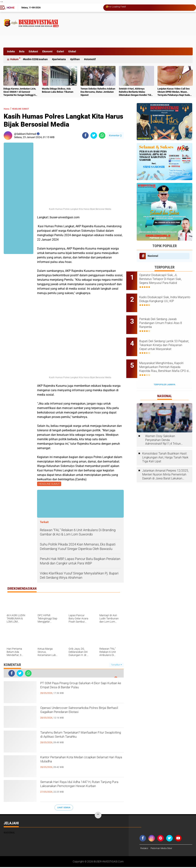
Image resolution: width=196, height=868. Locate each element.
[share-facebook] (85, 135)
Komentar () (115, 135)
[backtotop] (98, 816)
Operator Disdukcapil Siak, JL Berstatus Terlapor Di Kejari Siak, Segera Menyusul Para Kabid (169, 279)
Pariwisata (60, 59)
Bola (22, 51)
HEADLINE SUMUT (27, 109)
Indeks (11, 51)
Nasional (153, 256)
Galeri (60, 51)
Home (11, 8)
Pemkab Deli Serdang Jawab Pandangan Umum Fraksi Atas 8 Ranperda (168, 316)
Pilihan (76, 59)
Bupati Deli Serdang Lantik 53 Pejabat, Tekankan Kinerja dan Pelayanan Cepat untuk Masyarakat (169, 335)
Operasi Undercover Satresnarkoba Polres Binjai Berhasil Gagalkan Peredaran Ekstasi (77, 716)
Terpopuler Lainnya (164, 368)
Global (72, 51)
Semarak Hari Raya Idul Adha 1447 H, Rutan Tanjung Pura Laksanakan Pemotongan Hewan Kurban (79, 790)
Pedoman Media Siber (164, 849)
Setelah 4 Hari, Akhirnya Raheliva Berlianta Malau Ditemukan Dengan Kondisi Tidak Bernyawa (136, 92)
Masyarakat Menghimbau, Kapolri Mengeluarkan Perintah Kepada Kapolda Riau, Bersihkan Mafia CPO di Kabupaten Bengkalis (169, 354)
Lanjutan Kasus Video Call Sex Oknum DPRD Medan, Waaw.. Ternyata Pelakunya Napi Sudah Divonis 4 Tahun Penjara (174, 92)
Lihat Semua (64, 808)
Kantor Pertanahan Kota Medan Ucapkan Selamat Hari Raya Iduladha (79, 762)
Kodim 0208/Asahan (36, 59)
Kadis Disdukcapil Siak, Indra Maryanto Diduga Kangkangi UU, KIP (168, 298)
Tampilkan (116, 666)
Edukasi (33, 51)
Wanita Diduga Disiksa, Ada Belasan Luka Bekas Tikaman (58, 90)
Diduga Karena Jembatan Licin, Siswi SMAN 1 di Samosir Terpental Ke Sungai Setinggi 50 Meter (20, 92)
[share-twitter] (94, 135)
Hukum (14, 59)
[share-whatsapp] (102, 135)
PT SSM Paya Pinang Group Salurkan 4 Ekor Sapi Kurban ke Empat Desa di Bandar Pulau (81, 691)
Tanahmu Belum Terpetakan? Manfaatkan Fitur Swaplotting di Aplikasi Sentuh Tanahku (74, 741)
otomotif (91, 59)
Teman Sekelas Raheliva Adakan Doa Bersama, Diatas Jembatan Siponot (98, 92)
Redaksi (145, 849)
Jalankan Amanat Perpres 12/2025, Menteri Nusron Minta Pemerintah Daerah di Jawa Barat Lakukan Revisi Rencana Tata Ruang (165, 458)
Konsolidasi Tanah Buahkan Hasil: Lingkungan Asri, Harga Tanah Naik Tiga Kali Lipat (165, 441)
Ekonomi (47, 51)
